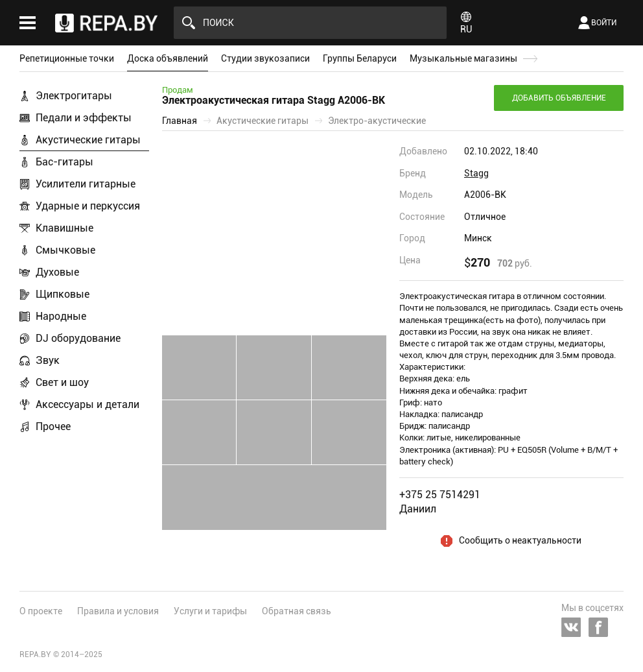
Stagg (476, 173)
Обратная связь (297, 611)
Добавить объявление (559, 98)
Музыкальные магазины (463, 58)
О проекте (41, 611)
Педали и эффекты (84, 118)
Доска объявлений (168, 58)
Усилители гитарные (86, 184)
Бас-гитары (64, 162)
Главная (180, 121)
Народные (61, 316)
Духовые (57, 272)
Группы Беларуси (360, 58)
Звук (48, 360)
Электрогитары (74, 96)
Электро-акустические (377, 121)
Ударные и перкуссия (88, 206)
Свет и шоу (62, 382)
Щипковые (63, 294)
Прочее (53, 426)
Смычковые (65, 250)
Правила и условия (118, 611)
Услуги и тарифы (210, 611)
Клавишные (64, 228)
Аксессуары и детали (88, 404)
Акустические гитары (88, 140)
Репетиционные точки (67, 58)
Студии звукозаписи (265, 58)
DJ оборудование (78, 338)
